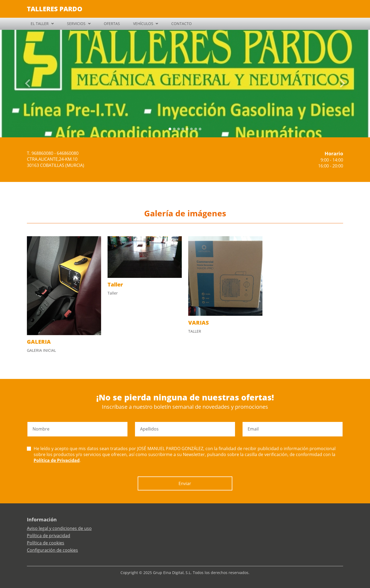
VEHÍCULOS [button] (143, 24)
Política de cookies (46, 543)
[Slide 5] (191, 129)
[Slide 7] (200, 129)
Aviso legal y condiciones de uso (59, 528)
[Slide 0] (170, 129)
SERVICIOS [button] (76, 24)
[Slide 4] (187, 129)
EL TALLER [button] (40, 24)
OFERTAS (112, 24)
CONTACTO (182, 24)
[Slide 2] (179, 129)
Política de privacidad (49, 536)
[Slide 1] (174, 129)
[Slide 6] (196, 129)
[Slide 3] (183, 129)
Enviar (185, 483)
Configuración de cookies (52, 550)
